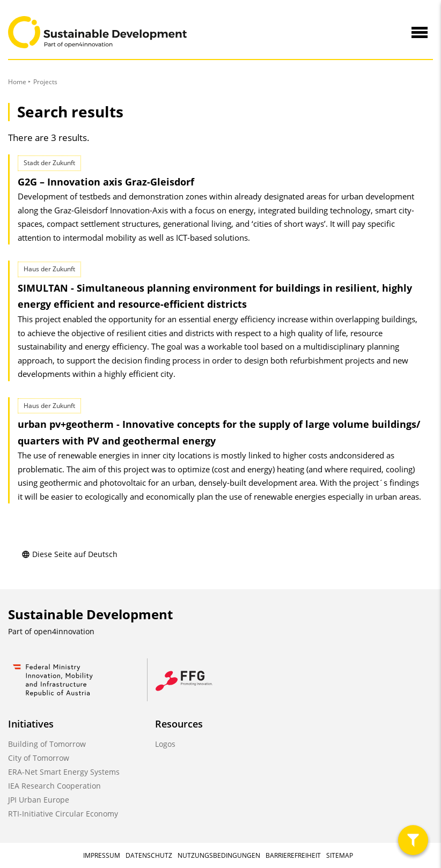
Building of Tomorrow (47, 744)
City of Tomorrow (39, 758)
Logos (165, 744)
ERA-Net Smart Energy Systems (64, 772)
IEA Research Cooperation (54, 786)
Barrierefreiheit (293, 855)
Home (17, 82)
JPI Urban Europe (39, 800)
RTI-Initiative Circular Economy (63, 814)
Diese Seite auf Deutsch (69, 554)
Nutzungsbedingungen (219, 855)
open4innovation (64, 631)
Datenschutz (149, 855)
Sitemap (340, 855)
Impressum (102, 855)
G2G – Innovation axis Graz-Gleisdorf (106, 182)
